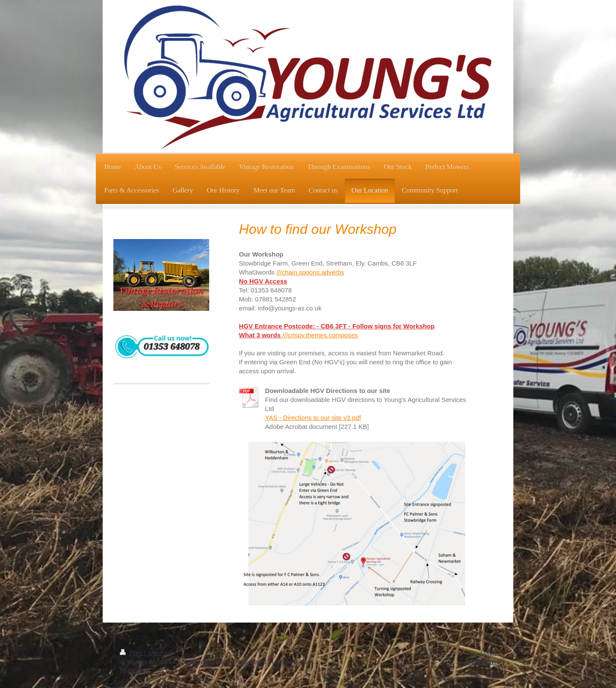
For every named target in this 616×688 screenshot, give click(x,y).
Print (132, 653)
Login (488, 653)
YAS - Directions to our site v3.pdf (313, 418)
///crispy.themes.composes (320, 335)
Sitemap (159, 653)
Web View (482, 662)
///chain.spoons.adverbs (310, 272)
